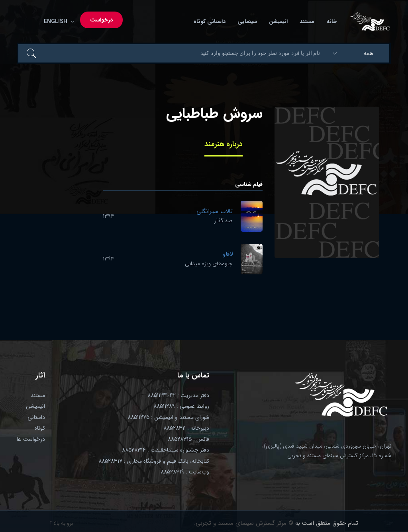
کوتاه (40, 428)
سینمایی (247, 22)
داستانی (36, 417)
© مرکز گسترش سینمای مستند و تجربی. (244, 523)
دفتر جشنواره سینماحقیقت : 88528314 (166, 450)
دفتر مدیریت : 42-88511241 (178, 395)
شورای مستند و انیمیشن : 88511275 (168, 417)
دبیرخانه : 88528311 (186, 428)
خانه (332, 22)
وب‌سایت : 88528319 (185, 472)
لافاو (228, 254)
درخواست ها (31, 439)
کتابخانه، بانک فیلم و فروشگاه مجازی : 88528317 (154, 461)
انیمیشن (278, 22)
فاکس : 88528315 (188, 439)
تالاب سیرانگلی (215, 211)
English (57, 22)
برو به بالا (61, 523)
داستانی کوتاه (210, 22)
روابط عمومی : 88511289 (181, 406)
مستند (307, 22)
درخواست (101, 20)
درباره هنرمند (224, 144)
